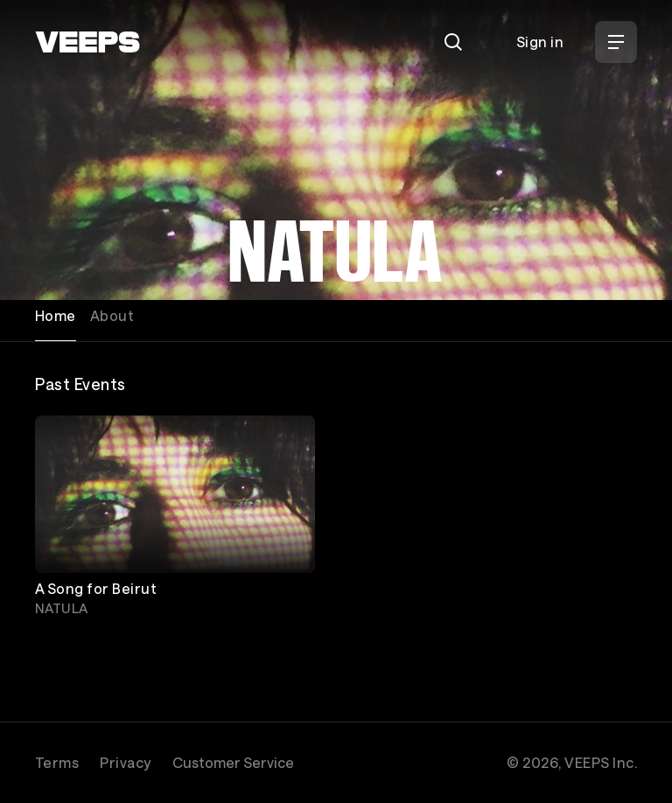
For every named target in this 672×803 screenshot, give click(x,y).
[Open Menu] (616, 42)
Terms (57, 762)
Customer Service (233, 762)
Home (56, 315)
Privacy (125, 762)
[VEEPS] (87, 42)
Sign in (540, 42)
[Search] (453, 42)
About (112, 315)
